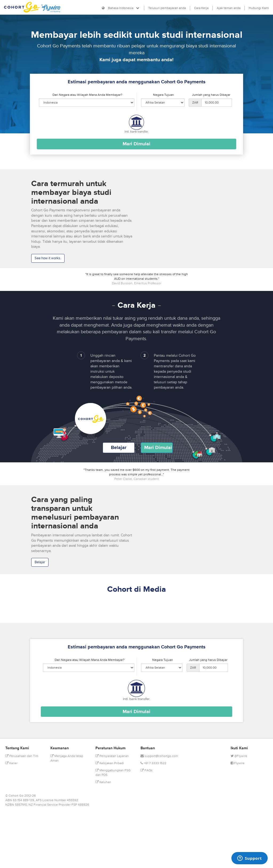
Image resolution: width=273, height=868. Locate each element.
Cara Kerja (201, 8)
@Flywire (239, 756)
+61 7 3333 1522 (153, 763)
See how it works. (48, 258)
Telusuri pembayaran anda (167, 8)
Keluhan (103, 782)
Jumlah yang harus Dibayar (211, 95)
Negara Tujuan (163, 95)
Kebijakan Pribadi (110, 763)
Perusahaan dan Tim (22, 756)
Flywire (238, 763)
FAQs (146, 770)
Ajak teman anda (229, 8)
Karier (11, 763)
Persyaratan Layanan (112, 756)
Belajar (119, 447)
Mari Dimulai (158, 447)
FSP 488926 (80, 805)
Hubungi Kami (259, 8)
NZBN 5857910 (16, 805)
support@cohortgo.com (159, 756)
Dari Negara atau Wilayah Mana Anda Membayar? (87, 95)
